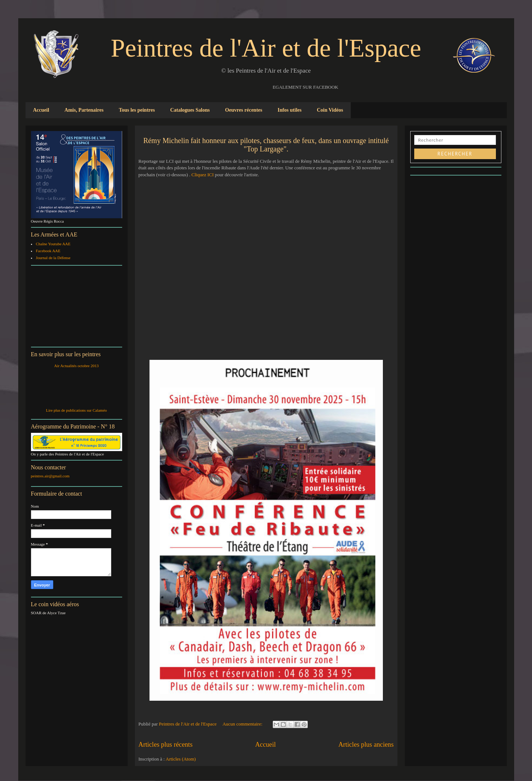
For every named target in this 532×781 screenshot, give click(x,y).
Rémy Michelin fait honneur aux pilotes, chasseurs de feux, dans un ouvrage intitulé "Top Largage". (266, 145)
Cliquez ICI (202, 175)
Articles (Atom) (181, 759)
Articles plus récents (166, 745)
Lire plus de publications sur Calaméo (76, 410)
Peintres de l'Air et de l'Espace (266, 48)
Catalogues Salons (190, 110)
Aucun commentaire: (243, 724)
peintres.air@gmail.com (50, 476)
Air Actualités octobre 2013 (77, 366)
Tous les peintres (137, 110)
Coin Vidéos (330, 110)
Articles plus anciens (366, 745)
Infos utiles (290, 110)
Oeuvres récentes (244, 110)
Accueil (41, 110)
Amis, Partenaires (84, 110)
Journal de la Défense (53, 258)
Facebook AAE (48, 251)
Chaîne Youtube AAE (53, 244)
